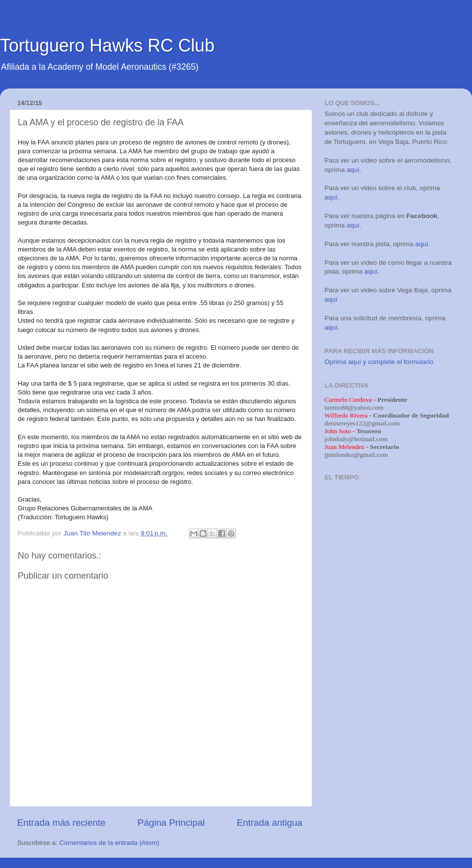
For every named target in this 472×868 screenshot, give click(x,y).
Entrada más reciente (61, 823)
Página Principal (171, 823)
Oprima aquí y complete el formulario (379, 362)
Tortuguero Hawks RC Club (107, 45)
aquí (353, 170)
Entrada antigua (270, 823)
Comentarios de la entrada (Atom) (109, 843)
